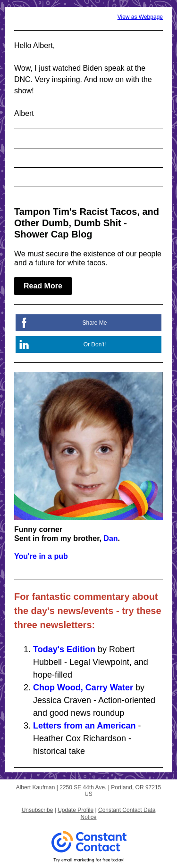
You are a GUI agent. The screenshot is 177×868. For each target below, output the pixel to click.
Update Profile (76, 810)
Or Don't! (95, 344)
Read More (43, 286)
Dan (110, 538)
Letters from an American (84, 726)
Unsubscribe (38, 810)
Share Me (94, 323)
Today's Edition (64, 649)
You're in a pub (41, 556)
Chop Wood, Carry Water (83, 688)
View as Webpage (140, 17)
